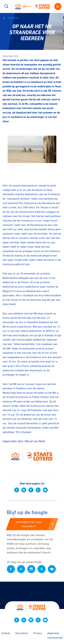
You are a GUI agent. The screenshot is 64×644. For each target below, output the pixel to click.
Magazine (11, 18)
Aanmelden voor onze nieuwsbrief (35, 524)
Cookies (6, 633)
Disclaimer (22, 633)
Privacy (38, 633)
